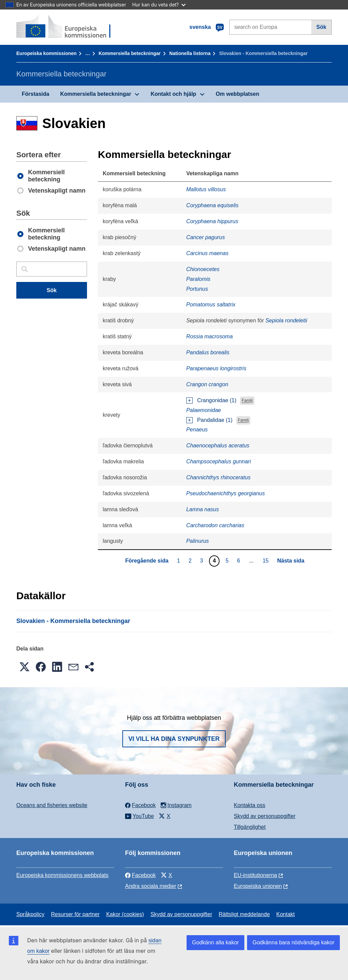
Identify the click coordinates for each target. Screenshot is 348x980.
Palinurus (198, 541)
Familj (247, 401)
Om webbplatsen (238, 94)
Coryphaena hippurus (212, 221)
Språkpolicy (30, 914)
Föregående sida (147, 561)
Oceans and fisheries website (52, 805)
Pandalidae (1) (215, 420)
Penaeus (197, 430)
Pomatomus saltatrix (211, 305)
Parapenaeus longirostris (216, 368)
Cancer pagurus (206, 237)
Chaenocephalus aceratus (218, 446)
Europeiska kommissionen (46, 53)
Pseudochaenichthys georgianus (225, 493)
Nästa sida (291, 561)
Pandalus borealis (208, 352)
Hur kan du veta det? (159, 5)
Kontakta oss (250, 805)
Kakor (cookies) (125, 914)
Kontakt (285, 914)
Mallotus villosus (206, 189)
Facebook (140, 875)
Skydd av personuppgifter (265, 816)
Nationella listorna (190, 53)
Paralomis (198, 279)
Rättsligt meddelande (244, 914)
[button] (24, 667)
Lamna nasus (203, 509)
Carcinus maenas (207, 253)
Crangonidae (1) (217, 400)
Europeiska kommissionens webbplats (62, 875)
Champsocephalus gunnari (219, 461)
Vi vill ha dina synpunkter (174, 739)
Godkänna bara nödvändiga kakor (293, 942)
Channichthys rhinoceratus (218, 477)
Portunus (197, 289)
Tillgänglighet (250, 827)
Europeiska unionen (258, 886)
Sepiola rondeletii (286, 320)
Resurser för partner (75, 914)
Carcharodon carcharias (215, 525)
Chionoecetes (203, 269)
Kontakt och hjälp (173, 94)
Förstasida (36, 94)
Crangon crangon (207, 384)
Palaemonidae (204, 410)
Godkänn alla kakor (215, 942)
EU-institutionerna (255, 875)
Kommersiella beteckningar (130, 53)
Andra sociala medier (151, 886)
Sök (321, 27)
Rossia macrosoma (210, 336)
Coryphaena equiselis (212, 205)
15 (267, 560)
